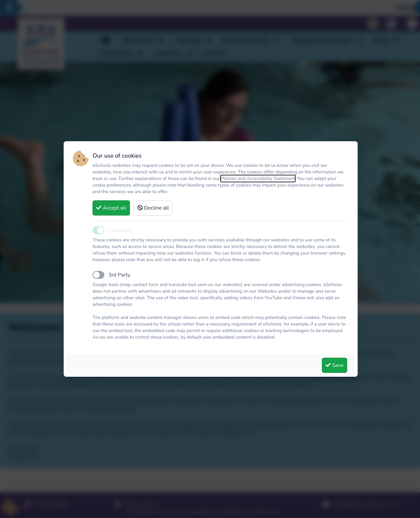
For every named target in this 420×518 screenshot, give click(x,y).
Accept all (111, 208)
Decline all (153, 208)
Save (335, 365)
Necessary (120, 230)
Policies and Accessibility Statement (258, 179)
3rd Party (119, 275)
